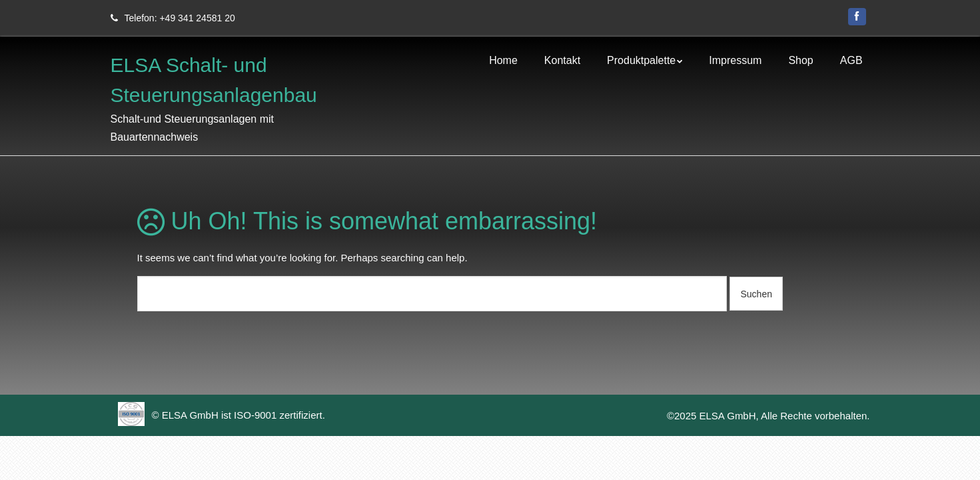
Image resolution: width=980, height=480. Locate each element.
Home (503, 65)
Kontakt (562, 65)
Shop (800, 65)
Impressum (735, 65)
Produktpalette (641, 65)
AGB (851, 65)
